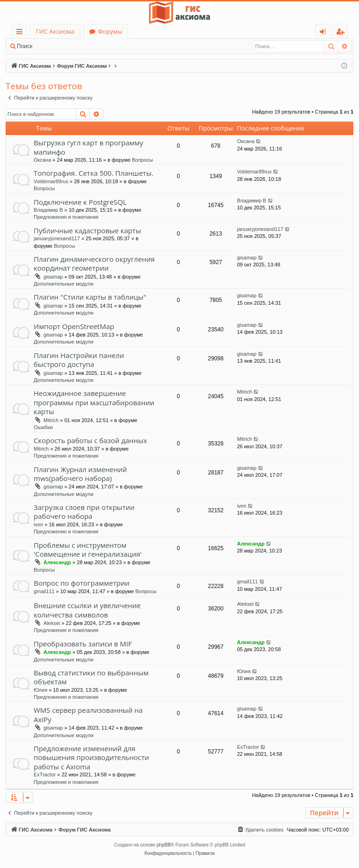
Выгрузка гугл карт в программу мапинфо (88, 147)
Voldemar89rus (51, 181)
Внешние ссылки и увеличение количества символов (87, 610)
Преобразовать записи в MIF (83, 644)
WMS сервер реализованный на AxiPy (88, 714)
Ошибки (43, 427)
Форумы (110, 31)
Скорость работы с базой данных (90, 440)
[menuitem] (260, 830)
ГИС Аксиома (55, 31)
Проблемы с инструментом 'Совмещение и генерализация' (88, 549)
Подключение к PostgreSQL (80, 202)
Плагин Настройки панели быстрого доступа (79, 360)
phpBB (164, 845)
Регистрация (89, 46)
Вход (53, 46)
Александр (57, 562)
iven (38, 524)
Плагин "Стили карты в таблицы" (90, 297)
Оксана (42, 160)
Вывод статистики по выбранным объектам (91, 677)
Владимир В (48, 210)
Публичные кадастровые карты (87, 230)
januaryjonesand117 (57, 238)
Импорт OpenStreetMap (74, 326)
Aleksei (52, 623)
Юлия (40, 690)
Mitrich (51, 420)
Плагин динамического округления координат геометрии (94, 263)
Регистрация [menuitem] (342, 33)
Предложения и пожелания (66, 217)
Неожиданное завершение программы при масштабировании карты (94, 402)
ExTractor (45, 775)
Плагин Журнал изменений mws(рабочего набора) (80, 474)
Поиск (25, 46)
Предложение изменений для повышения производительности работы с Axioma (91, 757)
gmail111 (44, 591)
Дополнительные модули (64, 284)
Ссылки (21, 33)
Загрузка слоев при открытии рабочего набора (84, 512)
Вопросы (142, 160)
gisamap (53, 277)
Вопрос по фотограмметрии (82, 583)
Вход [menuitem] (325, 33)
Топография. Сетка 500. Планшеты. (93, 173)
